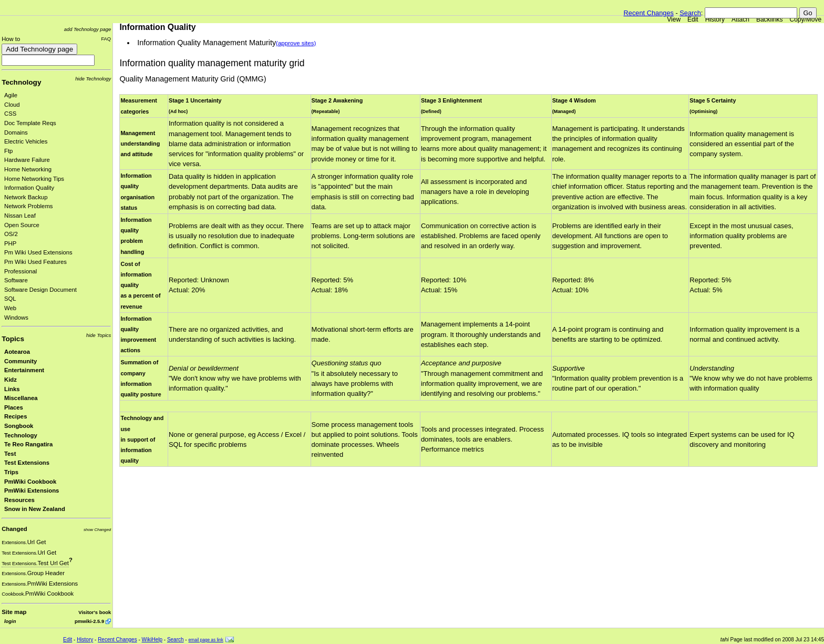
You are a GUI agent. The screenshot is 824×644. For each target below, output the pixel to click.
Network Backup (26, 197)
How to (11, 39)
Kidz (11, 380)
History (715, 19)
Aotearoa (17, 352)
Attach (740, 19)
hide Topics (99, 335)
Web (10, 308)
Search (690, 13)
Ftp (8, 151)
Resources (19, 500)
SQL (10, 299)
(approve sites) (296, 43)
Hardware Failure (27, 160)
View (674, 19)
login (10, 621)
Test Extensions (27, 463)
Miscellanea (21, 398)
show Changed (97, 530)
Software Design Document (40, 290)
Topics (13, 339)
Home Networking (28, 169)
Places (14, 407)
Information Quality (29, 188)
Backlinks (770, 19)
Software (16, 280)
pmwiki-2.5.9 (89, 621)
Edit (693, 19)
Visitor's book (95, 612)
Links (12, 389)
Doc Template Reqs (30, 123)
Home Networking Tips (34, 179)
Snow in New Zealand (35, 509)
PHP (10, 243)
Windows (16, 318)
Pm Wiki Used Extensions (38, 252)
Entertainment (24, 370)
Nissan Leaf (20, 216)
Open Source (22, 225)
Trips (11, 472)
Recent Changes (649, 13)
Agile (11, 95)
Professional (20, 271)
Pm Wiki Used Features (35, 262)
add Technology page (87, 29)
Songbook (19, 426)
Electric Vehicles (26, 141)
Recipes (16, 416)
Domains (16, 132)
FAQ (106, 39)
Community (20, 361)
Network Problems (29, 206)
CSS (10, 114)
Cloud (12, 105)
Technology (21, 82)
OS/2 (11, 234)
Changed (14, 529)
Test (10, 454)
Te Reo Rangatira (28, 444)
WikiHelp (152, 640)
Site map (14, 612)
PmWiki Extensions (32, 490)
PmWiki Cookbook (30, 482)
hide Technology (93, 79)
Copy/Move (806, 19)
